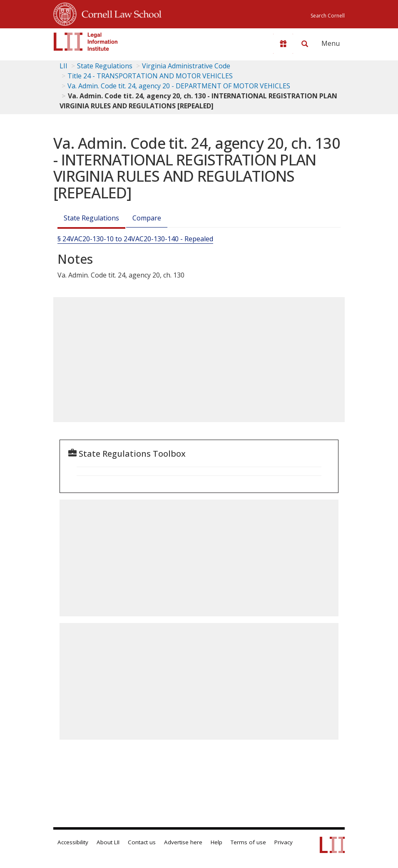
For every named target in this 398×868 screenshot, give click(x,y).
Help (216, 842)
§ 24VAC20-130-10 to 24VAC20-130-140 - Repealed (135, 239)
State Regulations (105, 66)
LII (63, 66)
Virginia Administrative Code (186, 66)
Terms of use (248, 842)
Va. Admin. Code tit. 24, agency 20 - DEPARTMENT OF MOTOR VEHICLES (179, 86)
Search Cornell (328, 16)
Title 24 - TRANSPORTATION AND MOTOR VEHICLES (150, 76)
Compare (147, 218)
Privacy (284, 842)
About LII (108, 842)
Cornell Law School (119, 13)
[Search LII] (305, 44)
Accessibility (73, 842)
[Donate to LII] (283, 44)
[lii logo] (86, 42)
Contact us (142, 842)
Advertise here (183, 842)
